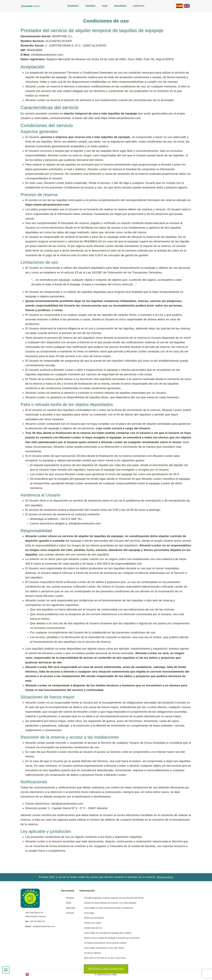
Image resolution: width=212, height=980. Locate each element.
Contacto (139, 6)
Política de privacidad (94, 918)
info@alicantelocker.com (44, 926)
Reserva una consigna (106, 969)
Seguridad (120, 6)
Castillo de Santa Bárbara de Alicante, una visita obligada (110, 903)
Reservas (73, 6)
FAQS (105, 6)
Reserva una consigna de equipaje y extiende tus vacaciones (112, 938)
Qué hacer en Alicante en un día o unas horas (105, 958)
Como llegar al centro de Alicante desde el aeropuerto (109, 908)
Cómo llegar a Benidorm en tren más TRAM (104, 948)
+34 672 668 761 (37, 921)
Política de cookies (93, 923)
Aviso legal (89, 913)
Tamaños (90, 6)
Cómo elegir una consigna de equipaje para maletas (108, 933)
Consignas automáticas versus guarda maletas (105, 943)
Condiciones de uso (93, 928)
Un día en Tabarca (93, 953)
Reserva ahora (165, 877)
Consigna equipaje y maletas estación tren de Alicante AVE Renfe (114, 898)
